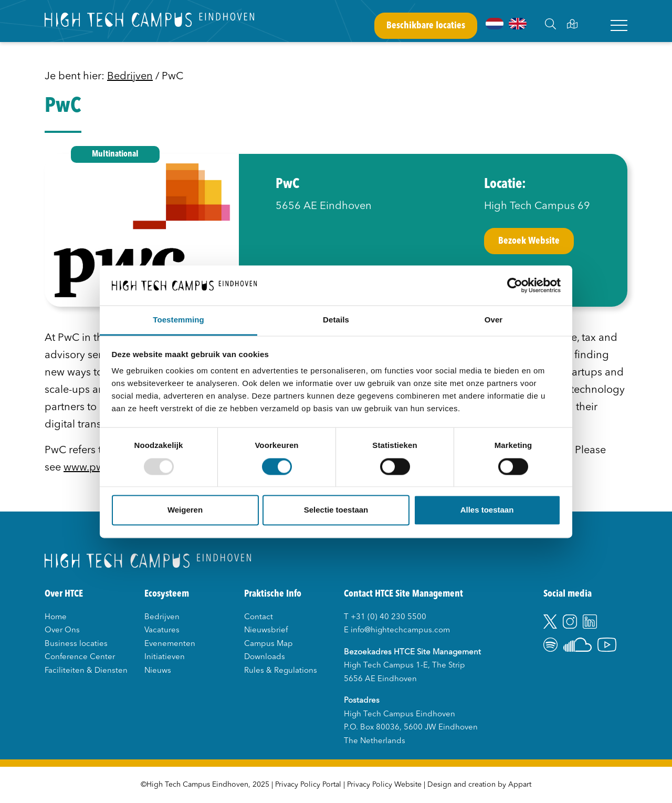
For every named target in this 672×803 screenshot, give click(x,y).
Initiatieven (165, 657)
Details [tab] (336, 320)
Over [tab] (494, 320)
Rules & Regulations (281, 671)
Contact (259, 617)
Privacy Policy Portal (308, 785)
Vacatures (162, 630)
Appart (520, 785)
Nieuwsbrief (266, 630)
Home (56, 617)
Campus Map (269, 644)
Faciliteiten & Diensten (86, 671)
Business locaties (76, 644)
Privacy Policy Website (384, 785)
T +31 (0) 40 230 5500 (385, 617)
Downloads (265, 657)
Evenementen (170, 644)
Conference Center (80, 657)
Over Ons (62, 630)
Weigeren (185, 510)
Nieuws (158, 671)
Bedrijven (130, 77)
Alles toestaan (487, 510)
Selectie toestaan (336, 510)
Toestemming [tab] (178, 320)
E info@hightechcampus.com (397, 630)
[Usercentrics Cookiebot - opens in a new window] (515, 285)
